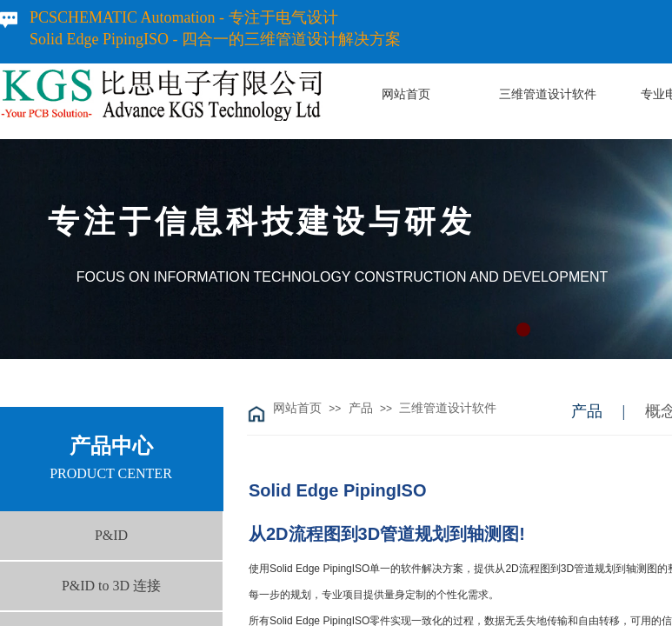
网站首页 (297, 408)
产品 (361, 408)
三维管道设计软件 (448, 408)
